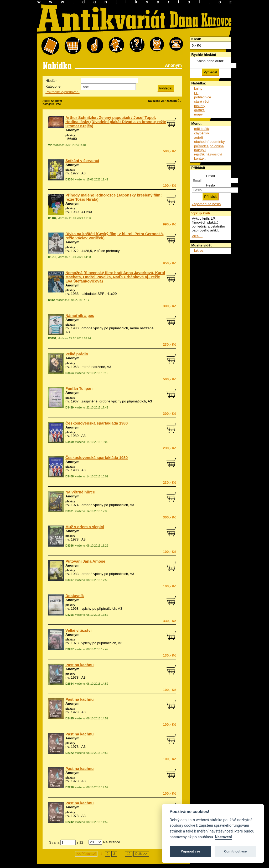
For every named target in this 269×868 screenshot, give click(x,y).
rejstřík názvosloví (208, 154)
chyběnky (201, 133)
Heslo (210, 185)
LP (196, 93)
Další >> (141, 854)
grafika (199, 110)
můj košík (201, 129)
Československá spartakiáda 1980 (97, 423)
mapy (198, 114)
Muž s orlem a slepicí (85, 527)
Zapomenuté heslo (206, 204)
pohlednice (203, 97)
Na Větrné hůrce (80, 492)
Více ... (197, 236)
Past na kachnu (80, 665)
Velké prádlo (77, 354)
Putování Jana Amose (85, 561)
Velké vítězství (78, 630)
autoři (198, 137)
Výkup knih (201, 213)
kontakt (200, 158)
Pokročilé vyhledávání (63, 92)
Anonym (72, 130)
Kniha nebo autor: (210, 61)
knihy (198, 89)
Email (210, 176)
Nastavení (223, 837)
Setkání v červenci (82, 161)
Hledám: (52, 81)
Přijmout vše (190, 851)
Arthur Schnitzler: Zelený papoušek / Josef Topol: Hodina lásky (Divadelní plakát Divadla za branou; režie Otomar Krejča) (116, 122)
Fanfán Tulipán (79, 388)
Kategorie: (53, 86)
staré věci (202, 101)
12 (129, 854)
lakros (199, 251)
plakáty (70, 135)
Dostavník (75, 596)
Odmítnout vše (235, 851)
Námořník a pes (80, 316)
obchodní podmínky (209, 142)
